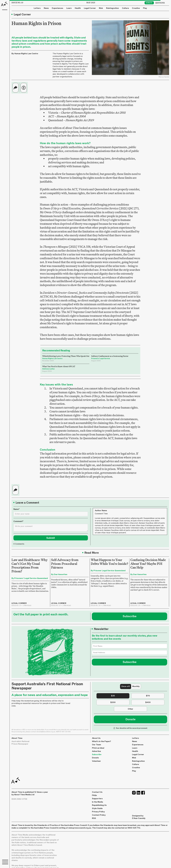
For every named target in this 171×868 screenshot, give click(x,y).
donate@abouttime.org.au (46, 732)
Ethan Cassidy (139, 818)
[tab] (126, 686)
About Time (17, 738)
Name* (17, 509)
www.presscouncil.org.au (80, 828)
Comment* (18, 521)
